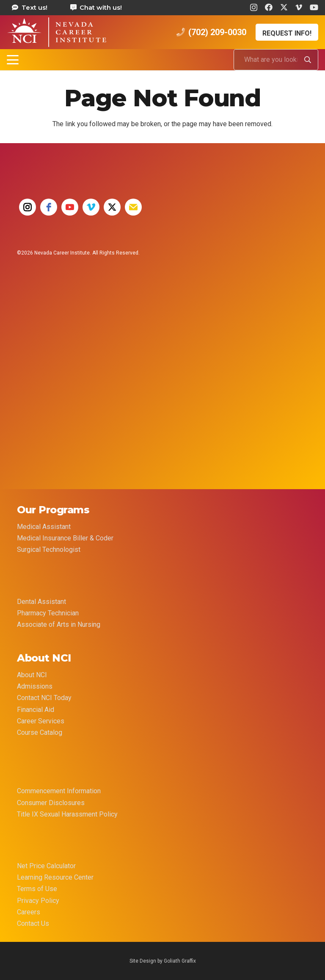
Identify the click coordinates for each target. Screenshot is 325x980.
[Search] (308, 60)
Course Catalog (40, 732)
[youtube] (70, 207)
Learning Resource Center (55, 877)
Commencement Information (59, 791)
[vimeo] (91, 207)
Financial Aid (36, 710)
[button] (13, 60)
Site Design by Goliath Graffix (163, 961)
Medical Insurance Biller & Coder (65, 538)
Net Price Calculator (46, 866)
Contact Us (33, 923)
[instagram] (28, 207)
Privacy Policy (38, 901)
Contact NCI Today (44, 698)
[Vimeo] (299, 7)
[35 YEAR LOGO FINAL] (49, 334)
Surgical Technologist (49, 550)
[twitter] (112, 207)
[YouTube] (314, 7)
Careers (29, 912)
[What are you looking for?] (276, 60)
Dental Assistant (41, 602)
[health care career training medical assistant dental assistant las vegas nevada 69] (56, 32)
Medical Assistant (44, 527)
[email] (133, 207)
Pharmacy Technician (48, 613)
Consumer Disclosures (51, 803)
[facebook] (49, 207)
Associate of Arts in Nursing (59, 624)
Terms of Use (37, 889)
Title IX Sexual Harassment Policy (67, 814)
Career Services (41, 721)
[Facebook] (269, 7)
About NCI (32, 675)
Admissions (35, 686)
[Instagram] (254, 8)
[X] (284, 7)
